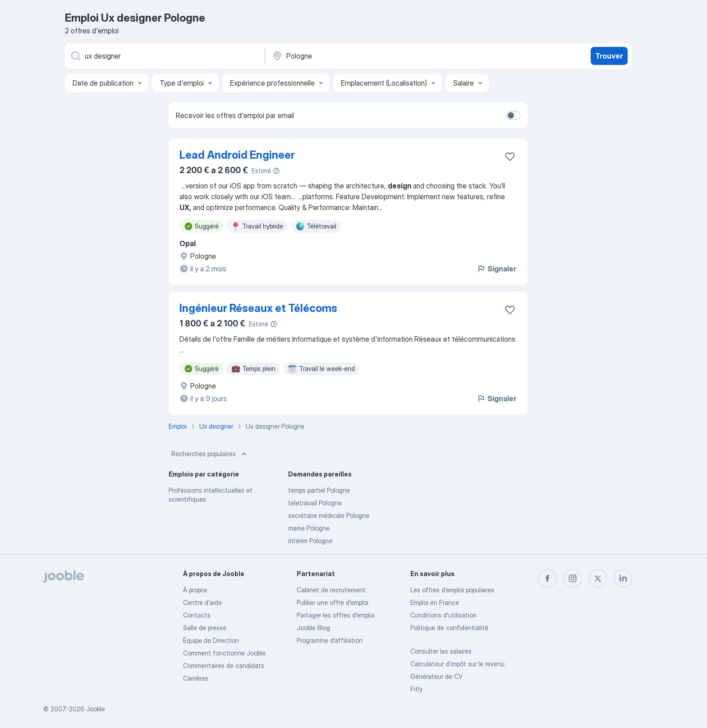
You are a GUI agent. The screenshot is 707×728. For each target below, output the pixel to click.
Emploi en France (435, 602)
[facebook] (547, 578)
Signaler (496, 269)
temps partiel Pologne (319, 490)
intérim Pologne (310, 541)
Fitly (416, 689)
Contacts (197, 615)
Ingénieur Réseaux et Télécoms (258, 308)
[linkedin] (623, 578)
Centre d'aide (202, 602)
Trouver (609, 56)
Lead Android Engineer (237, 155)
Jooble (96, 709)
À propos (195, 590)
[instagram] (573, 578)
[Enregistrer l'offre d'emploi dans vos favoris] (510, 156)
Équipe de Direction (211, 640)
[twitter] (598, 578)
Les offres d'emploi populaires (452, 590)
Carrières (196, 678)
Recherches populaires (210, 454)
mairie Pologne (309, 528)
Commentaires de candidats (224, 666)
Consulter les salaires (441, 651)
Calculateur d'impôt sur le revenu (457, 664)
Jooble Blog (313, 628)
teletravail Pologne (315, 503)
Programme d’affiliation (330, 640)
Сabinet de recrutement (331, 590)
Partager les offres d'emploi (336, 615)
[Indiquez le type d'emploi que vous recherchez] (164, 56)
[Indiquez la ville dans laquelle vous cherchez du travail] (366, 56)
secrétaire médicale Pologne (329, 515)
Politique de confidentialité (449, 628)
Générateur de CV (436, 676)
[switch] (513, 115)
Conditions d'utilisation (443, 615)
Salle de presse (205, 628)
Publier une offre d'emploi (333, 602)
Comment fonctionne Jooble (224, 653)
